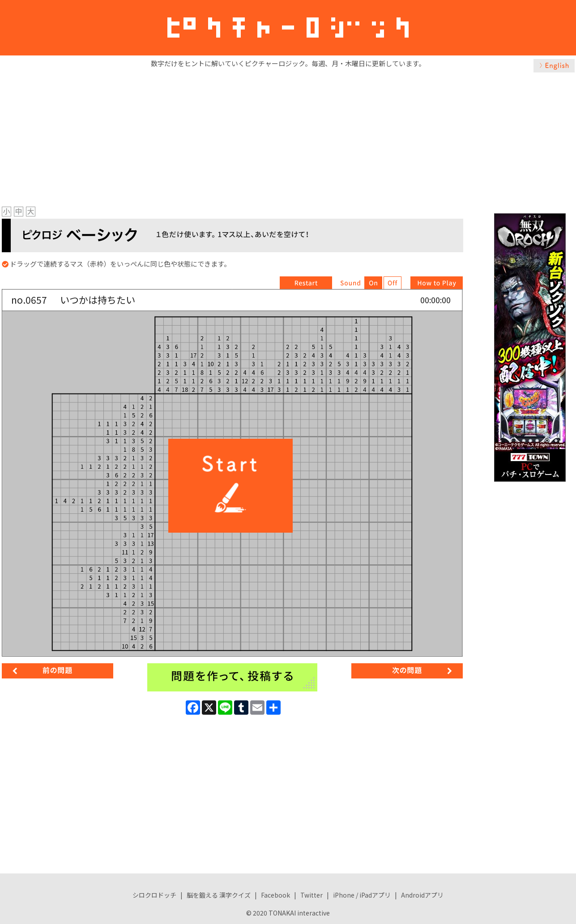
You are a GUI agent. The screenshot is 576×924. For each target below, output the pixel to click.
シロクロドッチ (154, 895)
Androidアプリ (422, 895)
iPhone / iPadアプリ (362, 895)
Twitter (311, 895)
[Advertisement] (288, 137)
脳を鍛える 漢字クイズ (219, 895)
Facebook (275, 895)
